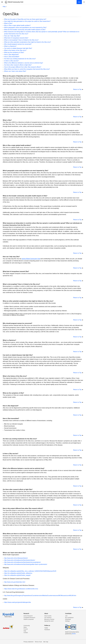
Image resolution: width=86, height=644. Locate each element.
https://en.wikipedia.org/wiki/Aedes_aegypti (17, 575)
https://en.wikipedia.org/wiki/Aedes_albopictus (18, 573)
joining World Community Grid (31, 259)
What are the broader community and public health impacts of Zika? (25, 30)
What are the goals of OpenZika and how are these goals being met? (25, 19)
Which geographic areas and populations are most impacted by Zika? (25, 28)
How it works (48, 616)
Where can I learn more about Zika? (15, 71)
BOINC (74, 634)
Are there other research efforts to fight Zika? (18, 65)
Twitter (46, 628)
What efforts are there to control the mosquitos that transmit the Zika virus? (27, 69)
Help (4, 7)
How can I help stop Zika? (12, 36)
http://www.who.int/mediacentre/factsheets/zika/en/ (20, 560)
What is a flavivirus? (10, 46)
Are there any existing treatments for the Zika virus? (20, 59)
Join (66, 616)
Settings (67, 621)
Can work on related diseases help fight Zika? (18, 48)
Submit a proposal (29, 619)
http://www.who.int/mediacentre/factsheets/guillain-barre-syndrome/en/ (26, 564)
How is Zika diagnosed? (11, 55)
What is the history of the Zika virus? (15, 50)
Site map (46, 642)
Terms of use (38, 642)
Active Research (28, 616)
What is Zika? (8, 23)
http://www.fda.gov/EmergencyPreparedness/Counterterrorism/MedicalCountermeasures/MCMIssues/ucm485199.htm (40, 596)
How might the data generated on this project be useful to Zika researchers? (27, 21)
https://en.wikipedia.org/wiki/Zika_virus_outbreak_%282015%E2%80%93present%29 (30, 571)
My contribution (69, 618)
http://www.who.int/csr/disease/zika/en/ (16, 558)
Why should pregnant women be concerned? (18, 44)
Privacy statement (28, 642)
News (25, 627)
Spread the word (49, 621)
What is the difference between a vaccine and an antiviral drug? (24, 63)
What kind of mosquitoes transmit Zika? (16, 38)
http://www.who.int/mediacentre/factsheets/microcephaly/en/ (22, 562)
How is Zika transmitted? (12, 57)
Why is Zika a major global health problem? (17, 25)
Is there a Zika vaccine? (11, 61)
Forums (26, 629)
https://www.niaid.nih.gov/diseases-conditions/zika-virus (21, 589)
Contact (26, 633)
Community (27, 626)
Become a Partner (49, 619)
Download (68, 619)
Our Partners (48, 618)
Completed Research (29, 618)
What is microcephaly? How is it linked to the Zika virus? (21, 40)
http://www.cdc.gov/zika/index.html (15, 582)
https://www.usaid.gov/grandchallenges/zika (18, 602)
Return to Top (78, 89)
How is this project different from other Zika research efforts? (23, 67)
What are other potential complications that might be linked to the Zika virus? (28, 42)
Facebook (47, 630)
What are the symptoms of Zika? (14, 52)
